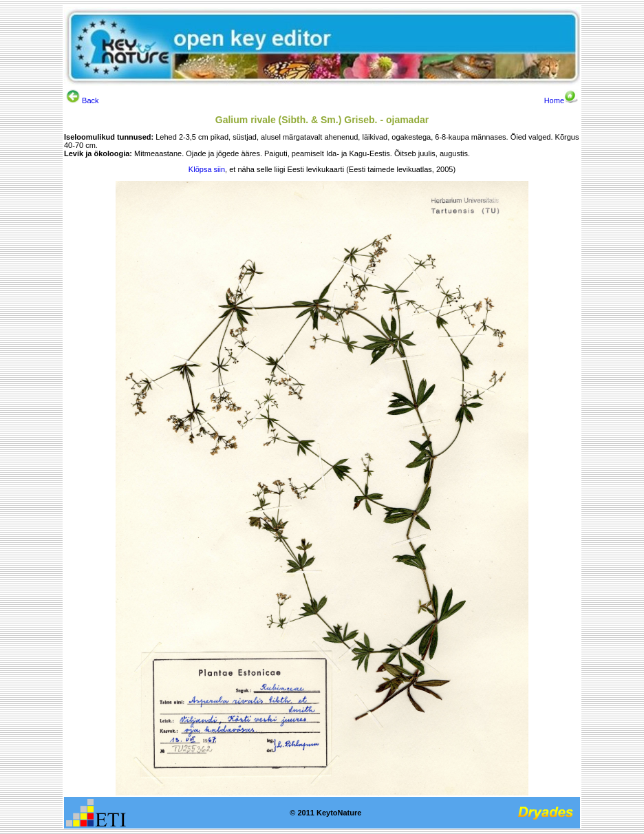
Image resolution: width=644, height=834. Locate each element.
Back (83, 100)
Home (561, 100)
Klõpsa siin (207, 169)
